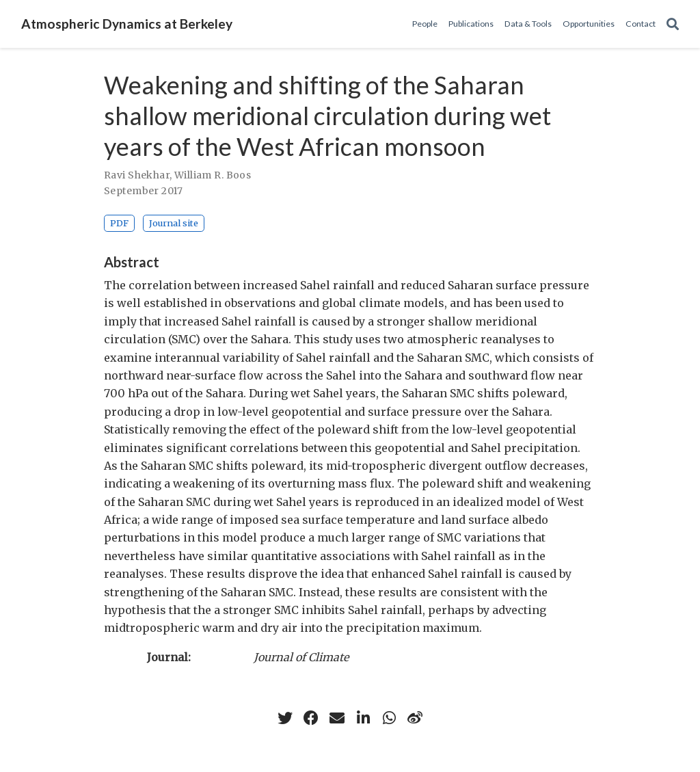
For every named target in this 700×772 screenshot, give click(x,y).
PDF (119, 223)
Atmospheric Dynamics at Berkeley (127, 24)
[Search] (673, 24)
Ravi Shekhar (137, 175)
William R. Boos (213, 175)
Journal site (174, 223)
